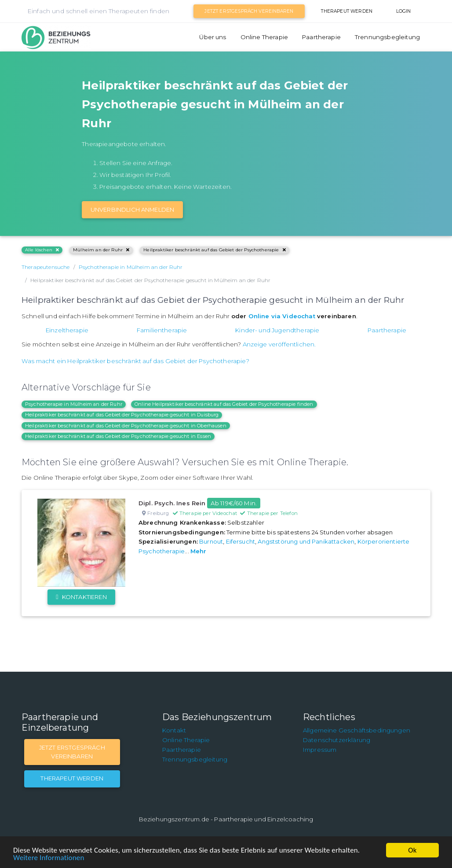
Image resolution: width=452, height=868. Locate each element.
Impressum (320, 750)
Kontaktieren (81, 597)
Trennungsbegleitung (387, 37)
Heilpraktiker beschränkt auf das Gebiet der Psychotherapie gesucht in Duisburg (122, 415)
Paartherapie (321, 37)
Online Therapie (264, 37)
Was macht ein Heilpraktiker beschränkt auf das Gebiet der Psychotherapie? (135, 361)
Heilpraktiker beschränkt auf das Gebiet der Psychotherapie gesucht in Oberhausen (126, 426)
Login (404, 11)
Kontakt (174, 730)
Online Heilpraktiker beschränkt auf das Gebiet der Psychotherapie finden (224, 404)
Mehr (199, 551)
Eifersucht (241, 541)
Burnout (211, 541)
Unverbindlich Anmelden (133, 210)
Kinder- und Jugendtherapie (277, 330)
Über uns (213, 37)
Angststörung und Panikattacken (306, 541)
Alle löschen (42, 250)
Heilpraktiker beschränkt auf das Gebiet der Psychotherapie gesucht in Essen (118, 436)
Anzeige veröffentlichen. (279, 344)
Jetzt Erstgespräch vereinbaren (249, 11)
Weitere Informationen (49, 858)
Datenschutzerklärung (337, 740)
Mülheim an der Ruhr (101, 250)
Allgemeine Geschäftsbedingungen (357, 730)
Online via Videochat (282, 316)
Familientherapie (162, 330)
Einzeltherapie (67, 330)
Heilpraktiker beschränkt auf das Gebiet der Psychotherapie (214, 250)
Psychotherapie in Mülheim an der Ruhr (74, 404)
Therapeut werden (347, 11)
